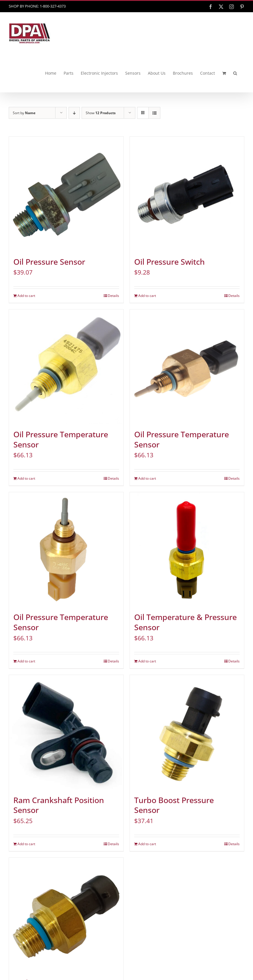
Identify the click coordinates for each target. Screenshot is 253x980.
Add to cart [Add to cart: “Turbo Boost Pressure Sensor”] (147, 844)
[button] (235, 73)
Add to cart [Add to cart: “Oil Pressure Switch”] (147, 296)
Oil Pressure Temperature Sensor (61, 439)
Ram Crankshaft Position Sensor (59, 805)
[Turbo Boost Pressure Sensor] (187, 732)
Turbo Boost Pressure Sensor (174, 805)
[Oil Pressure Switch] (187, 194)
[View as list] (154, 113)
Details (113, 296)
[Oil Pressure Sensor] (66, 194)
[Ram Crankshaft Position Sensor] (66, 732)
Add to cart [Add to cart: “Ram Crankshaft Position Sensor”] (26, 844)
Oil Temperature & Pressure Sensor (185, 622)
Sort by (24, 113)
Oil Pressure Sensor (49, 262)
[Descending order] (74, 113)
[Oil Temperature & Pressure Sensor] (187, 549)
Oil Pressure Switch (169, 262)
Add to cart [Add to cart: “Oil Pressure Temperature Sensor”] (26, 478)
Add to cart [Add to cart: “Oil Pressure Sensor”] (26, 296)
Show (101, 113)
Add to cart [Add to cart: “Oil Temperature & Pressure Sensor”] (147, 661)
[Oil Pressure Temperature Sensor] (66, 367)
